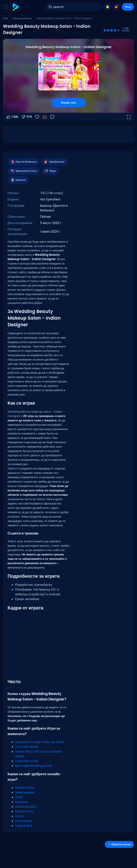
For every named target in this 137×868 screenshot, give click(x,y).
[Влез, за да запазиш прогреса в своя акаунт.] (45, 117)
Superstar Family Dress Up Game (40, 742)
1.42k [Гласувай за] (12, 117)
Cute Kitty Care (27, 761)
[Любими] (37, 117)
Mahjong (22, 802)
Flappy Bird (23, 826)
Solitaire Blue (25, 788)
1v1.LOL (20, 816)
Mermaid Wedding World (34, 766)
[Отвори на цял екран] (129, 117)
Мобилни (18, 180)
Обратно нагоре (119, 844)
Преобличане (54, 162)
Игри (5, 18)
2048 (19, 797)
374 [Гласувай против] (27, 117)
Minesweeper (25, 792)
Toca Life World (27, 747)
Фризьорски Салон (24, 171)
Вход (128, 7)
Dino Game (23, 821)
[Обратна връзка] (52, 117)
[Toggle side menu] (5, 7)
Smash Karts (25, 811)
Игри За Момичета (23, 162)
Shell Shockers (26, 807)
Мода (50, 171)
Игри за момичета (22, 18)
